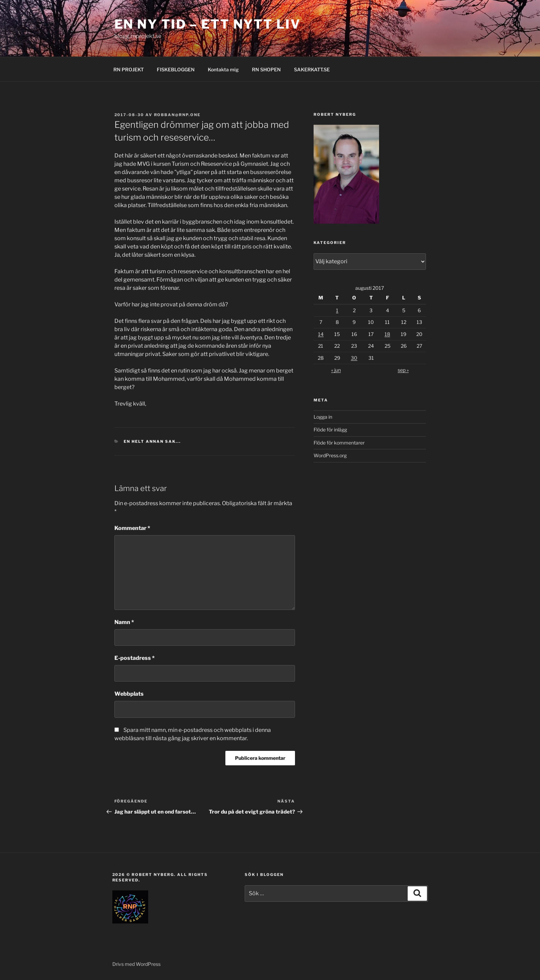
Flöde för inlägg (330, 430)
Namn (124, 622)
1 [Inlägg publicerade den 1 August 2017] (337, 310)
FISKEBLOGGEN (176, 69)
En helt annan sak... (152, 441)
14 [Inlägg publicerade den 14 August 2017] (321, 334)
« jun (336, 370)
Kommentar (132, 528)
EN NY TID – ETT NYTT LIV (208, 24)
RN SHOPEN (266, 69)
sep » (403, 370)
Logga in (323, 417)
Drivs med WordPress (136, 964)
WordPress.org (330, 455)
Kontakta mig (223, 69)
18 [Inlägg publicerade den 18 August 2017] (387, 334)
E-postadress (135, 658)
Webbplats (129, 694)
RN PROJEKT (129, 69)
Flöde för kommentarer (339, 443)
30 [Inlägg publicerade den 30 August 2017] (354, 358)
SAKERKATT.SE (312, 69)
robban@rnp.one (177, 115)
